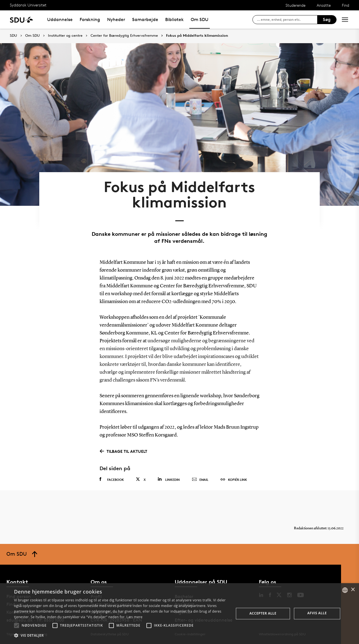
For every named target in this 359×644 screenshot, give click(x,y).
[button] (17, 625)
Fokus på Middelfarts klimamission (197, 36)
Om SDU (200, 19)
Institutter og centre (65, 36)
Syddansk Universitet (28, 5)
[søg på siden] (287, 20)
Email (200, 480)
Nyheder (116, 19)
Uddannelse (60, 19)
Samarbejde (145, 19)
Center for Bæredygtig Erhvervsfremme (124, 36)
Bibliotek (174, 19)
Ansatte (324, 5)
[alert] (179, 614)
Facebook (112, 479)
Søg (327, 19)
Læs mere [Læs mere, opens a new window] (134, 617)
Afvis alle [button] (317, 613)
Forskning (90, 19)
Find (346, 5)
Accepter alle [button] (263, 613)
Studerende (295, 5)
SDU (13, 35)
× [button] (353, 590)
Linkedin (169, 479)
